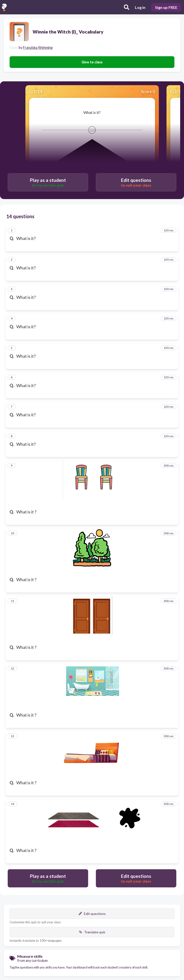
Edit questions (92, 914)
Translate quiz (92, 932)
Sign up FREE (166, 7)
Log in (140, 7)
